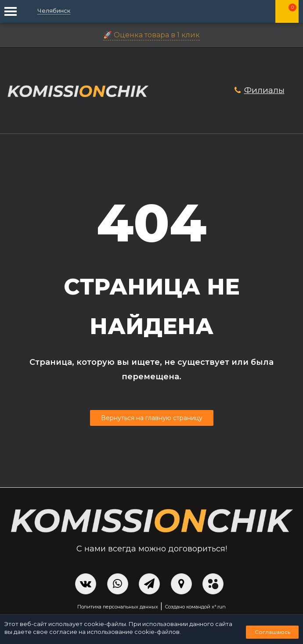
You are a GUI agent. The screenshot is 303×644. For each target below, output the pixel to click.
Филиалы (264, 90)
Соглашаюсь (272, 632)
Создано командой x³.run (195, 607)
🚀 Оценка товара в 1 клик (151, 35)
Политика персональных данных (118, 607)
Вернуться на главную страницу (152, 418)
